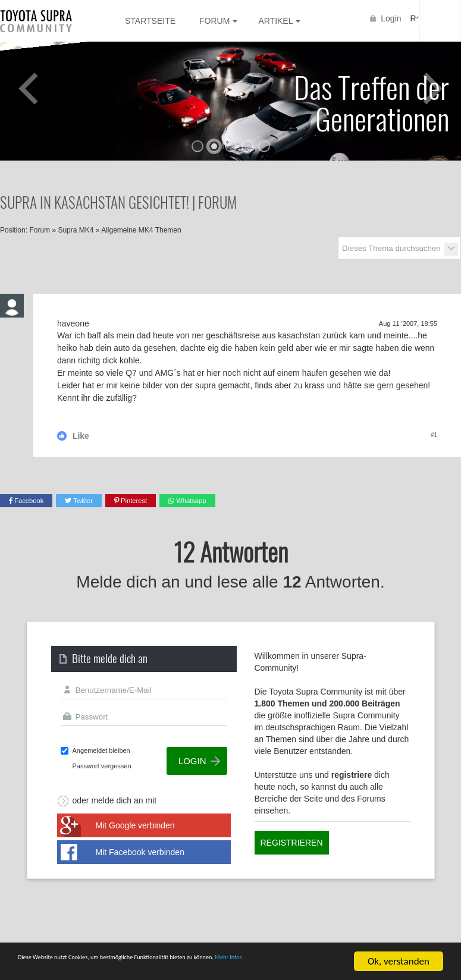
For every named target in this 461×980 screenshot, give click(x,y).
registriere (352, 775)
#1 (434, 435)
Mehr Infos (40, 966)
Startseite (150, 21)
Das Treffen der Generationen (371, 102)
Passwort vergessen (102, 766)
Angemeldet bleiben (101, 750)
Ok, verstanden (399, 956)
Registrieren (292, 843)
